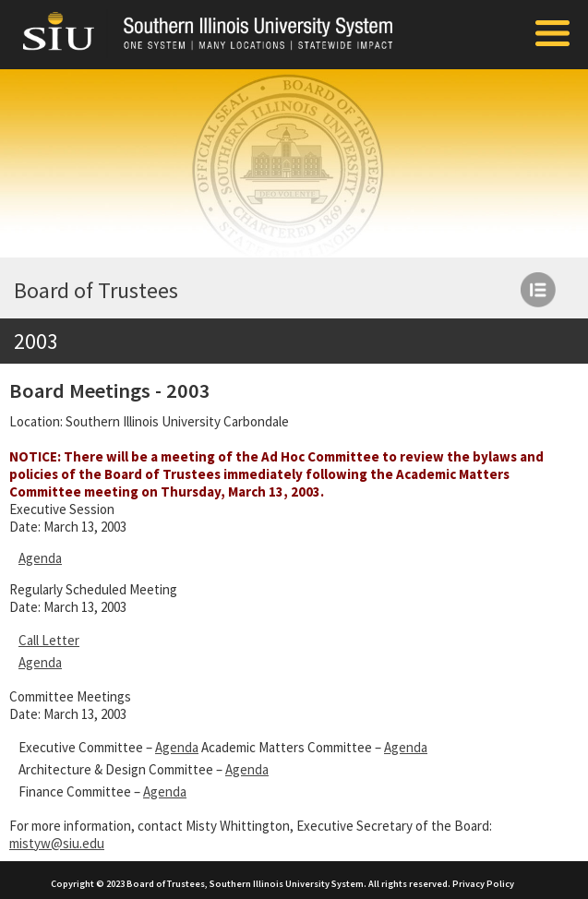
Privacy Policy (483, 884)
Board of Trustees (96, 290)
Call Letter (49, 640)
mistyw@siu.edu (57, 843)
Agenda (40, 558)
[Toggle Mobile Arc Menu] (552, 35)
